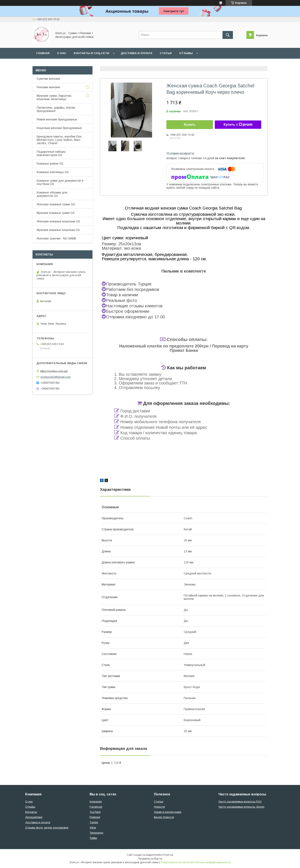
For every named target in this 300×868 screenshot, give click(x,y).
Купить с (238, 125)
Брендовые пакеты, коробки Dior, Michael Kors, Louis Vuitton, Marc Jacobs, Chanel (59, 140)
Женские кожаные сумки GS (56, 204)
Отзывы (186, 53)
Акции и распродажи (168, 812)
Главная (43, 53)
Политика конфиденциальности (212, 862)
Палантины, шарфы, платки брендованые (56, 109)
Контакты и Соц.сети (91, 53)
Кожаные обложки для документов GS (52, 194)
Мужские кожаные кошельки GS (58, 230)
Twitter (93, 838)
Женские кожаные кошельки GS (58, 221)
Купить (190, 125)
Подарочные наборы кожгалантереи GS (51, 153)
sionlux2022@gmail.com (56, 377)
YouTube (95, 812)
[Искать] (228, 35)
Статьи (166, 53)
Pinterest (95, 817)
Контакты (31, 812)
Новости (159, 807)
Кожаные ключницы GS (53, 172)
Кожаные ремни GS (50, 164)
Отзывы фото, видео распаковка (47, 828)
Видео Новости (164, 817)
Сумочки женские (48, 79)
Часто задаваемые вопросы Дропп (241, 807)
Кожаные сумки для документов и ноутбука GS (60, 182)
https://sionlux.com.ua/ (54, 371)
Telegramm (96, 833)
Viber (93, 828)
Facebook (96, 807)
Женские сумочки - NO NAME (57, 238)
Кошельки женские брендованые (59, 128)
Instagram (96, 802)
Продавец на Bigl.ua (150, 859)
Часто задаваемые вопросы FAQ (240, 802)
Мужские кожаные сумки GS (56, 213)
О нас (62, 53)
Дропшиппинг (34, 817)
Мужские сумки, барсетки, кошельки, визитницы (54, 97)
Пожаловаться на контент (176, 862)
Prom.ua (168, 855)
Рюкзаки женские (48, 87)
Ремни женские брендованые (57, 119)
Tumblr (94, 822)
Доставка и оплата (137, 53)
